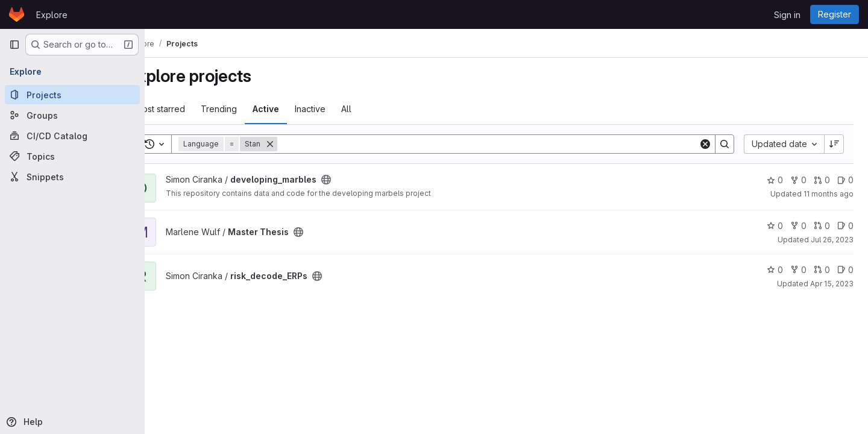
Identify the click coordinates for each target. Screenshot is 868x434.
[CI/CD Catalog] (72, 136)
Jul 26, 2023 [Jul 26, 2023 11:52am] (832, 240)
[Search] (504, 144)
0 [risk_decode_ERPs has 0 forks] (798, 270)
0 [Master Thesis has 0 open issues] (845, 226)
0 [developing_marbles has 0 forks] (798, 180)
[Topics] (72, 156)
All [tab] (378, 109)
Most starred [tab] (192, 109)
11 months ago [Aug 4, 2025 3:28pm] (829, 194)
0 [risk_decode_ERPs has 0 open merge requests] (822, 270)
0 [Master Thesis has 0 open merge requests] (822, 226)
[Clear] (705, 144)
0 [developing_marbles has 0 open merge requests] (822, 180)
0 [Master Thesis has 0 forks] (798, 226)
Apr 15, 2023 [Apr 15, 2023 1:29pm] (832, 284)
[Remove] (302, 144)
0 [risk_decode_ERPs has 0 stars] (775, 270)
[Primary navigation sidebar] (14, 45)
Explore (52, 15)
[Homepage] (17, 14)
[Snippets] (72, 177)
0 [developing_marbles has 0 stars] (775, 180)
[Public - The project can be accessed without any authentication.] (358, 180)
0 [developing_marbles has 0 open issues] (845, 180)
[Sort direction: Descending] (834, 144)
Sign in (787, 15)
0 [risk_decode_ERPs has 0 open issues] (845, 270)
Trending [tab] (251, 109)
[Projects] (72, 95)
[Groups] (72, 115)
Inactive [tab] (342, 109)
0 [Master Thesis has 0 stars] (775, 226)
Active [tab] (298, 109)
